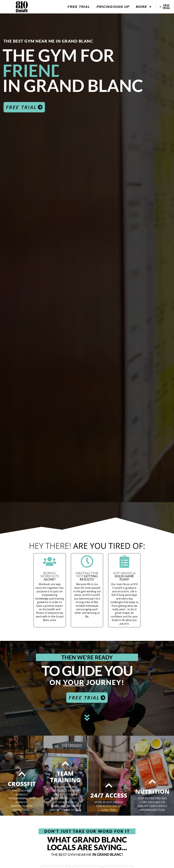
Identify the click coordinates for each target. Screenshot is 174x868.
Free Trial (79, 7)
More (144, 7)
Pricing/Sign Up (113, 7)
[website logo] (22, 7)
